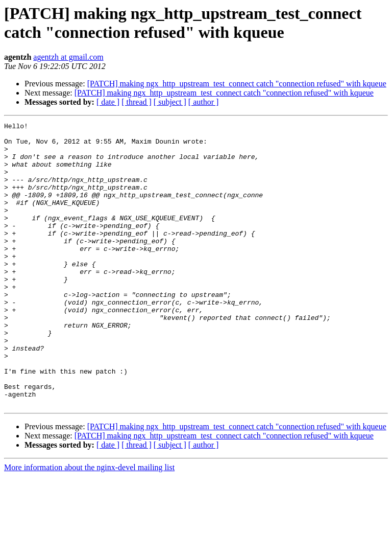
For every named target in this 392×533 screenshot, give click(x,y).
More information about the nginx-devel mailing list (89, 524)
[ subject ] (170, 102)
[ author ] (204, 102)
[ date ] (108, 102)
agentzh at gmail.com (68, 57)
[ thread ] (137, 102)
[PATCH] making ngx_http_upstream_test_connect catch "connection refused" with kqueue (237, 84)
